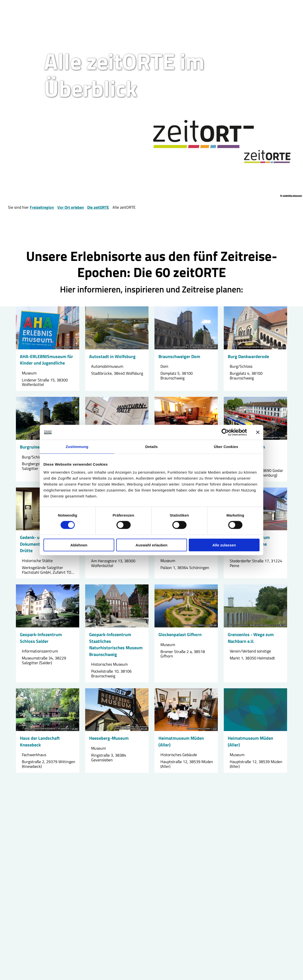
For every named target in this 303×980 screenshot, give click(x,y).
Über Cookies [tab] (226, 447)
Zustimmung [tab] (77, 447)
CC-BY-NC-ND (210, 347)
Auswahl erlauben (151, 545)
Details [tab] (151, 447)
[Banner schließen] (258, 432)
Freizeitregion (42, 207)
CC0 (76, 347)
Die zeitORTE (98, 207)
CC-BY (75, 729)
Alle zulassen (224, 545)
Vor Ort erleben (71, 207)
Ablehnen (79, 545)
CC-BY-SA (212, 625)
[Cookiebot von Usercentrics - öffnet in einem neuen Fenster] (225, 432)
